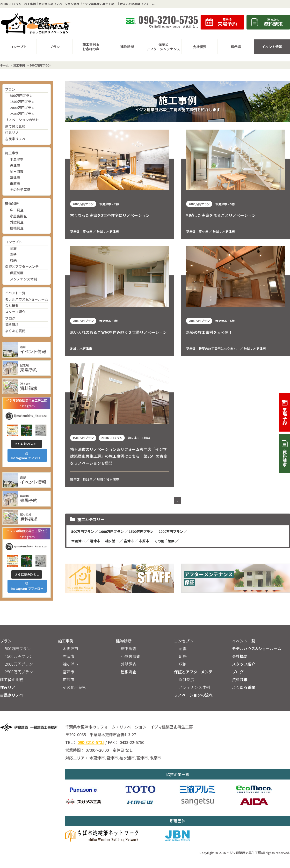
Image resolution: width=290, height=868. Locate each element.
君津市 (15, 165)
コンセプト (14, 242)
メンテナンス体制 (23, 279)
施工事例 (12, 153)
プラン (10, 89)
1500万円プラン (22, 102)
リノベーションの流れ (22, 120)
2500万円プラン (22, 114)
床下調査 (17, 210)
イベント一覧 (15, 293)
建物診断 (12, 204)
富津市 (15, 177)
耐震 (13, 248)
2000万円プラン (22, 108)
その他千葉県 (20, 190)
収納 (13, 260)
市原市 (15, 184)
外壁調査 (17, 222)
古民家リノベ (15, 139)
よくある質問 (15, 331)
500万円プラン (21, 96)
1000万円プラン (111, 531)
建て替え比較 (15, 126)
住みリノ (12, 132)
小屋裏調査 (18, 216)
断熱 (13, 254)
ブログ (10, 318)
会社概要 (12, 305)
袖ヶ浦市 (17, 171)
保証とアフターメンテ (22, 266)
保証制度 (17, 273)
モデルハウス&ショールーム (27, 299)
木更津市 (17, 159)
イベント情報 (272, 47)
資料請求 (12, 324)
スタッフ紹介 (15, 312)
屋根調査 (17, 228)
